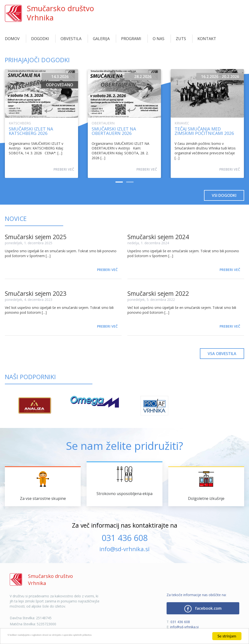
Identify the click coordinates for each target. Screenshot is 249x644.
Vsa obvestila (222, 354)
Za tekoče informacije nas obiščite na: (196, 595)
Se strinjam (227, 636)
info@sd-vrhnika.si (124, 549)
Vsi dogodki (224, 195)
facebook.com (203, 609)
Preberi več (64, 169)
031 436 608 (125, 538)
